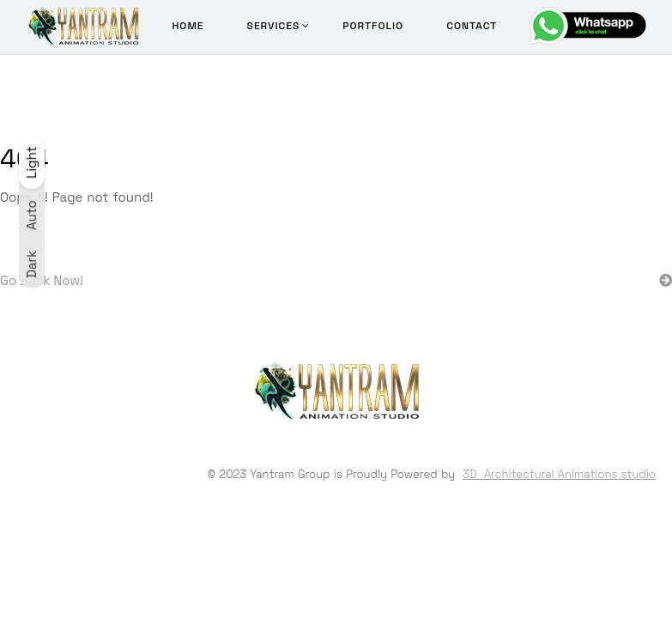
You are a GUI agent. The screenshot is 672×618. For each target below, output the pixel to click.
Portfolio (373, 26)
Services (274, 26)
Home (188, 26)
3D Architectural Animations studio (559, 474)
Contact (472, 26)
